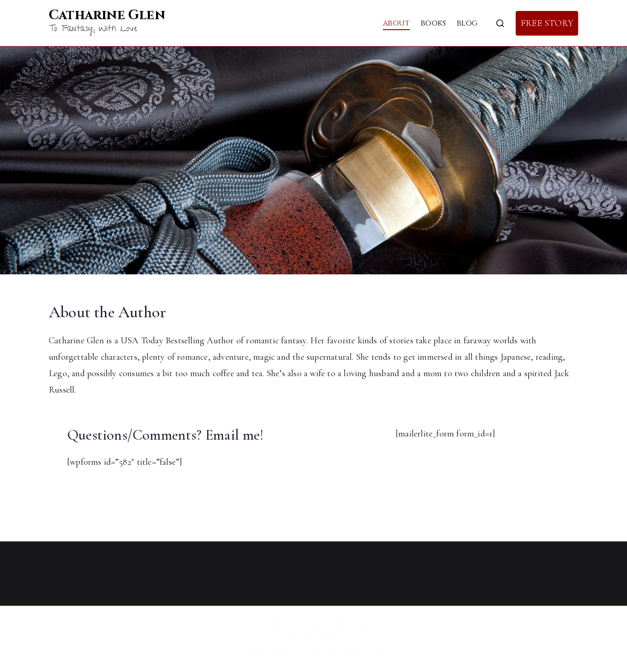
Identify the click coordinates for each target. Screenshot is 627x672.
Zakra (308, 636)
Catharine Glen (107, 15)
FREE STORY (547, 23)
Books (433, 23)
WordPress (348, 636)
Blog (467, 23)
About (396, 23)
